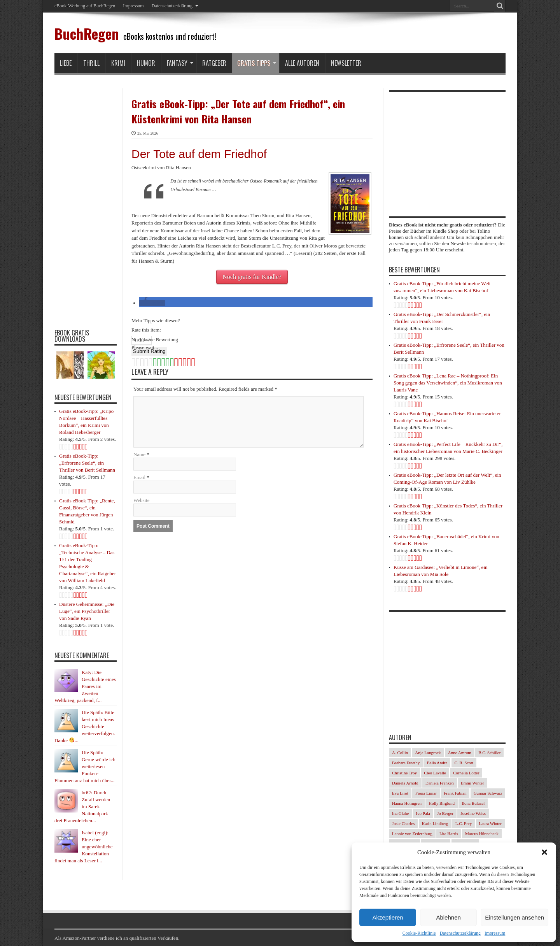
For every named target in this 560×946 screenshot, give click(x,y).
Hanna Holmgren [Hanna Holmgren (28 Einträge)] (407, 803)
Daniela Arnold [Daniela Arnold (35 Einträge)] (405, 783)
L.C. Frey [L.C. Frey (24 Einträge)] (464, 823)
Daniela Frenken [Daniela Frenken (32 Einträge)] (440, 783)
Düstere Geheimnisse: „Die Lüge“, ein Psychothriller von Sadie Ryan (87, 611)
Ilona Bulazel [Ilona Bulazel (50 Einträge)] (473, 803)
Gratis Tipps (257, 63)
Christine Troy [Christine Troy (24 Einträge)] (404, 773)
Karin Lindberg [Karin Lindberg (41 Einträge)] (435, 823)
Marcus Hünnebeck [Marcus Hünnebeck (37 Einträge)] (482, 834)
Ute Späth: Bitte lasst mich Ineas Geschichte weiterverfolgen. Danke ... (85, 726)
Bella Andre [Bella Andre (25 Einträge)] (437, 763)
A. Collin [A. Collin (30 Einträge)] (400, 753)
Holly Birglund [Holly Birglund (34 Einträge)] (442, 803)
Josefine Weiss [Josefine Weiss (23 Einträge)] (473, 813)
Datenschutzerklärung (460, 933)
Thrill (91, 63)
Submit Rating (149, 351)
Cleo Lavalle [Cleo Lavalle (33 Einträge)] (435, 773)
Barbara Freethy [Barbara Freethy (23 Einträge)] (406, 763)
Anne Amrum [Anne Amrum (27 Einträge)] (460, 753)
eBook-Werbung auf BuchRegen (85, 6)
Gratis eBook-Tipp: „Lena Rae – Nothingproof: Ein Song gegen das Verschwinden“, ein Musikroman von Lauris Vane (448, 383)
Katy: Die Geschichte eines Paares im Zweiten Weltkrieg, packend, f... (85, 686)
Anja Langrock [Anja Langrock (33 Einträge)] (428, 753)
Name (139, 454)
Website (142, 500)
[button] (544, 852)
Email (139, 477)
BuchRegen (87, 33)
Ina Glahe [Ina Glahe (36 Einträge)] (400, 813)
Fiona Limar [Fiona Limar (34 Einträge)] (426, 793)
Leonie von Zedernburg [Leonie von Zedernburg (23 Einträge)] (412, 834)
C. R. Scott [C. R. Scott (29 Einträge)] (464, 763)
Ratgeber (214, 63)
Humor (146, 63)
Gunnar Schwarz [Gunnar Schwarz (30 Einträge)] (488, 793)
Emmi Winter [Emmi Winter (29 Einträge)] (472, 783)
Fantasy (180, 63)
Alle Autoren (302, 63)
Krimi (118, 63)
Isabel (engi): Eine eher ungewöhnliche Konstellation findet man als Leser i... (83, 847)
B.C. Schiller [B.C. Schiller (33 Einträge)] (489, 753)
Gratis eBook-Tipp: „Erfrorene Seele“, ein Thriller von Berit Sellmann (87, 463)
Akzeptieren (388, 917)
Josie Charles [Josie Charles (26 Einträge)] (403, 823)
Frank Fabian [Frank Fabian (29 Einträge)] (455, 793)
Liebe (66, 63)
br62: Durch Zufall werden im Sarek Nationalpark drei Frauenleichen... (82, 806)
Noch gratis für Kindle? (252, 277)
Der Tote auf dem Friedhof (199, 154)
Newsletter (346, 63)
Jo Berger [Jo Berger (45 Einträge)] (445, 813)
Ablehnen (448, 917)
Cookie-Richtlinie (419, 933)
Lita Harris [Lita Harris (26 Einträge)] (449, 834)
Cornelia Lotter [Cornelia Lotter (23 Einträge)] (466, 773)
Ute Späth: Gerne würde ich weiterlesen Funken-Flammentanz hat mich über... (85, 766)
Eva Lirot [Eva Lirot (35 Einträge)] (400, 793)
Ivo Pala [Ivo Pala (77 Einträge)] (423, 813)
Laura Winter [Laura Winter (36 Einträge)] (490, 823)
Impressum (495, 933)
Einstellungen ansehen (514, 917)
